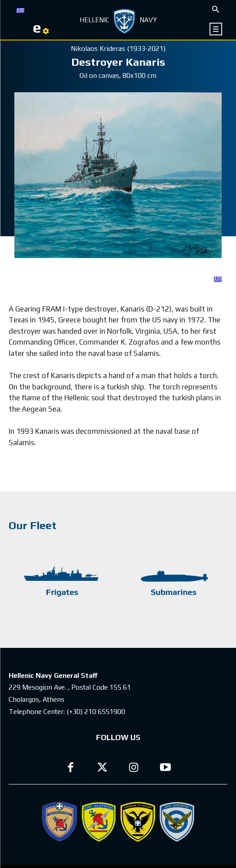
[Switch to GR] (20, 10)
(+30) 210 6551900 (96, 712)
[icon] (216, 29)
